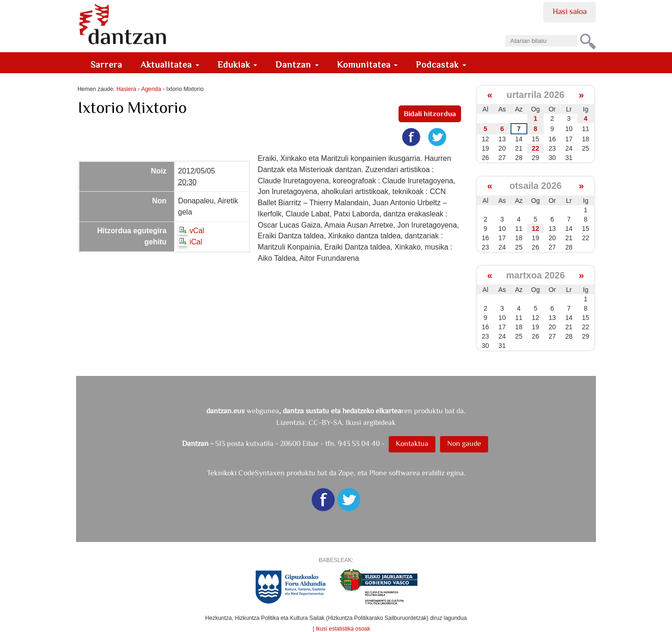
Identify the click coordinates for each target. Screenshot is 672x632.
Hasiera (126, 89)
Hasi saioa (570, 11)
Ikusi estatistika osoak (343, 629)
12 (536, 229)
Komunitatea (367, 65)
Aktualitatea (170, 65)
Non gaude (464, 443)
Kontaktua (412, 443)
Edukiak (238, 65)
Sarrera (106, 65)
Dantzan (297, 65)
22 (536, 148)
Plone (378, 473)
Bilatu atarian (505, 32)
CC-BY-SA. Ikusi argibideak (352, 422)
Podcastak (441, 65)
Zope (346, 473)
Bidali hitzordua (430, 114)
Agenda (151, 89)
